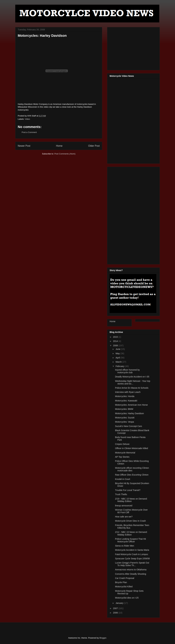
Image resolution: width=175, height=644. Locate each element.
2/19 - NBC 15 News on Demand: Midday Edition (131, 500)
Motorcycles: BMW (124, 409)
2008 (116, 346)
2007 (116, 608)
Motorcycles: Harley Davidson (129, 413)
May (118, 353)
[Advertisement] (133, 48)
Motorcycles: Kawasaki (126, 401)
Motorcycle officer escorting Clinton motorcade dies (132, 469)
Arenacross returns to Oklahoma (131, 570)
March (119, 362)
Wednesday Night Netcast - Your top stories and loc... (133, 382)
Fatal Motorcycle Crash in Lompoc (132, 554)
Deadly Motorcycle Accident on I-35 (132, 377)
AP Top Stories (122, 457)
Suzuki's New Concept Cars (129, 426)
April (118, 358)
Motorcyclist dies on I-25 (127, 598)
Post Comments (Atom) (65, 154)
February (120, 366)
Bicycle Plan (121, 582)
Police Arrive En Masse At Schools (132, 388)
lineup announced (124, 506)
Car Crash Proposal (125, 578)
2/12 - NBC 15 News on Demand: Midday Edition (131, 533)
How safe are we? (124, 517)
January (120, 603)
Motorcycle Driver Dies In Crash (130, 521)
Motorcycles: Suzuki (125, 418)
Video (27, 119)
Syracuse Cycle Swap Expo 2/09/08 (132, 559)
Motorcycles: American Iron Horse (131, 405)
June (118, 349)
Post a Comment (29, 132)
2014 (116, 341)
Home (59, 146)
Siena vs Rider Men (125, 546)
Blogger (103, 638)
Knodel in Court (123, 479)
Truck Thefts (121, 494)
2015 (116, 337)
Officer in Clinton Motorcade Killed (131, 448)
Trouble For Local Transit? (128, 490)
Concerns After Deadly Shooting (131, 574)
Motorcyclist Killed (124, 587)
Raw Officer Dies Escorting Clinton (132, 475)
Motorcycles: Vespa (124, 422)
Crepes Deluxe (122, 444)
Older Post (94, 146)
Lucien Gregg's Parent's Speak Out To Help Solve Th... (132, 564)
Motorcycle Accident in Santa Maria (132, 550)
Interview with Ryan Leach (128, 392)
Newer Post (24, 146)
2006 (116, 613)
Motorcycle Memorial (125, 453)
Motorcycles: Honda (125, 396)
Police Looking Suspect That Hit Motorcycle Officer (130, 540)
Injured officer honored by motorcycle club (127, 371)
